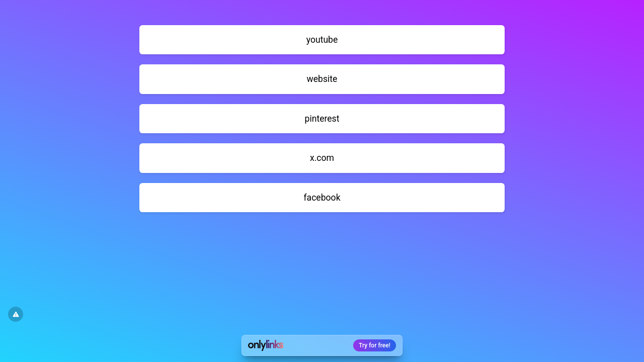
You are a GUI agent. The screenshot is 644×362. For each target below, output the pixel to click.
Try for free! (375, 345)
